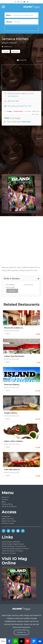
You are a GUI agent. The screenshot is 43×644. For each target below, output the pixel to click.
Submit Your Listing (9, 521)
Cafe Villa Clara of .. (13, 470)
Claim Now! (26, 122)
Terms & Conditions (9, 506)
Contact (5, 500)
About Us (5, 497)
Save (6, 51)
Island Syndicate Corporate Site (14, 546)
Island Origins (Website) (11, 542)
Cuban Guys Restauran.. (15, 356)
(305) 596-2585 (13, 101)
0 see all (22, 60)
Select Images (10, 287)
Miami (8, 334)
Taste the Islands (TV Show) (12, 551)
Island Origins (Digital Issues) (13, 544)
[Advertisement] (21, 150)
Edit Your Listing (8, 523)
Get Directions (13, 96)
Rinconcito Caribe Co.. (14, 328)
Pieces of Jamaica (9, 553)
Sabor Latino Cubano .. (14, 441)
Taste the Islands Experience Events (15, 549)
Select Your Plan (8, 519)
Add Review (7, 47)
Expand (36, 114)
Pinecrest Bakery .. (12, 385)
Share (16, 51)
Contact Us (21, 632)
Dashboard (6, 516)
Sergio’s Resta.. (11, 413)
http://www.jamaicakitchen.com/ (20, 106)
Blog (3, 502)
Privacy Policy (7, 504)
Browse (12, 291)
